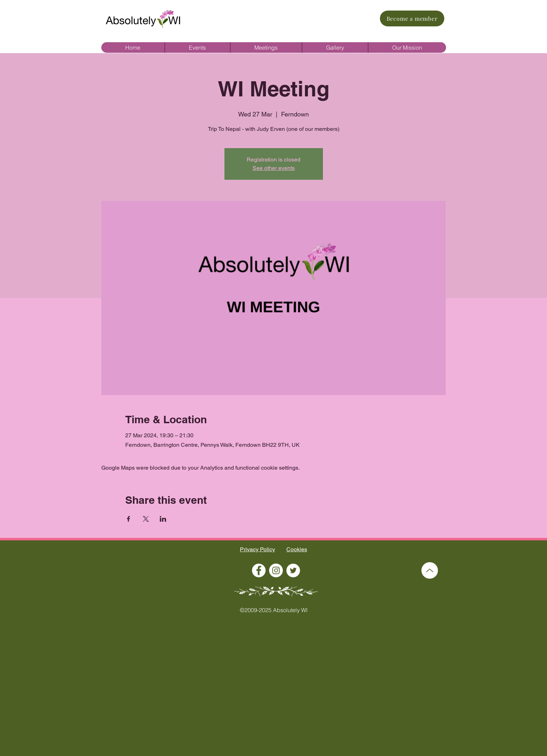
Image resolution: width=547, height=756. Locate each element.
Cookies (297, 549)
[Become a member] (412, 18)
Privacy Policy (257, 549)
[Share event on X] (146, 519)
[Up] (430, 570)
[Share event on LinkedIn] (163, 519)
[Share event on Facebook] (129, 519)
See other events (274, 168)
